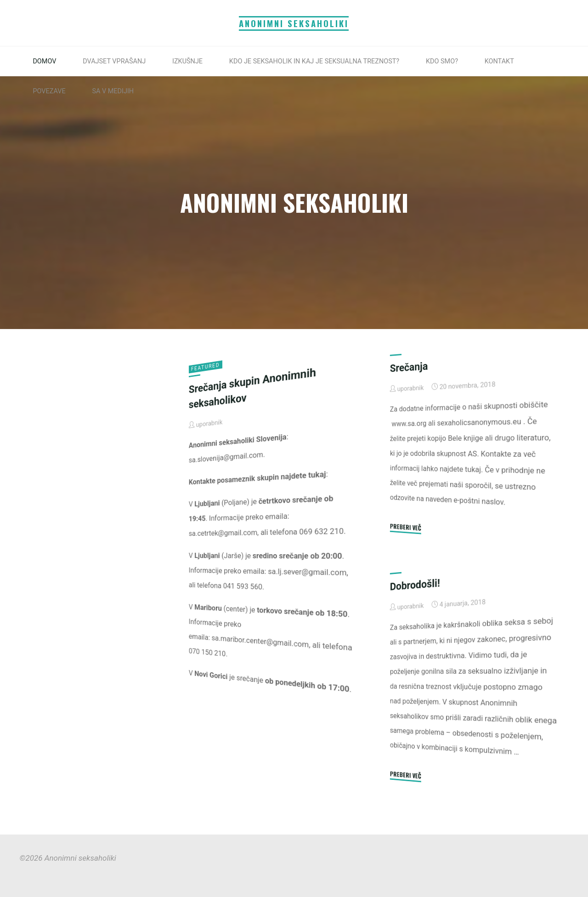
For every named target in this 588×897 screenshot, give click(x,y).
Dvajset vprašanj (114, 61)
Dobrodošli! (415, 585)
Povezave (49, 91)
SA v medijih (113, 91)
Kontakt (499, 61)
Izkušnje (187, 61)
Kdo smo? (442, 61)
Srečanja (409, 367)
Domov (44, 61)
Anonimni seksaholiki (294, 23)
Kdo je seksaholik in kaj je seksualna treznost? (314, 61)
